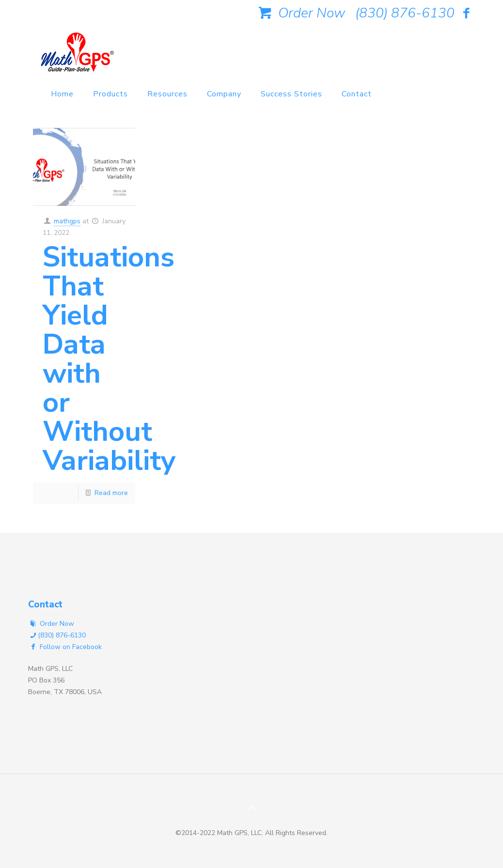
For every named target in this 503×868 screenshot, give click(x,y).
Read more (111, 493)
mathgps (67, 221)
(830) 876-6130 (405, 13)
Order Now (300, 13)
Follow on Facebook (65, 647)
